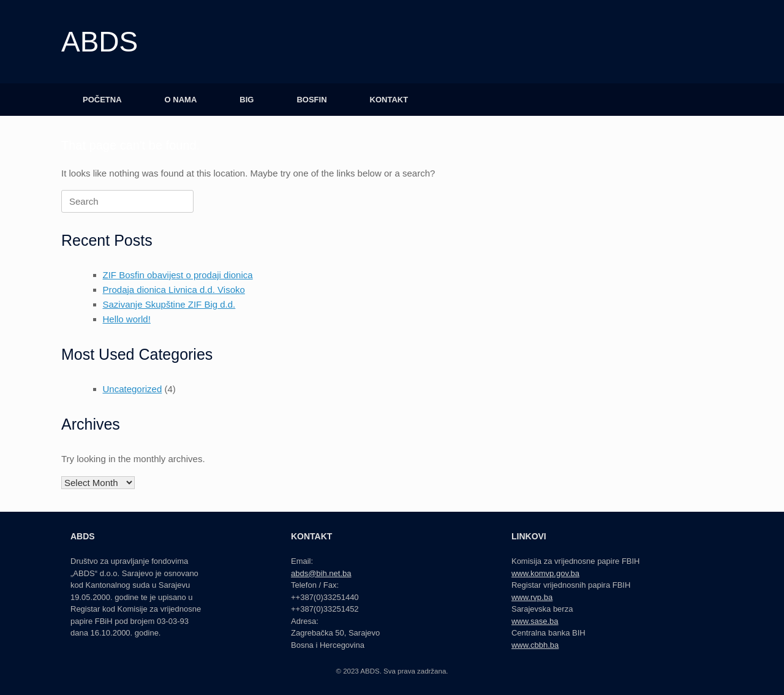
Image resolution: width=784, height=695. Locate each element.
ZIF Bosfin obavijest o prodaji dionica (178, 275)
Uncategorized (133, 389)
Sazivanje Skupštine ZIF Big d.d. (169, 304)
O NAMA (181, 100)
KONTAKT (389, 100)
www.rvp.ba (532, 597)
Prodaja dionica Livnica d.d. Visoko (174, 290)
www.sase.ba (535, 621)
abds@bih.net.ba (321, 573)
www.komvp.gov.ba (545, 573)
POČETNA (102, 100)
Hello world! (127, 319)
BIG (247, 100)
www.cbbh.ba (535, 645)
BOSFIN (311, 100)
